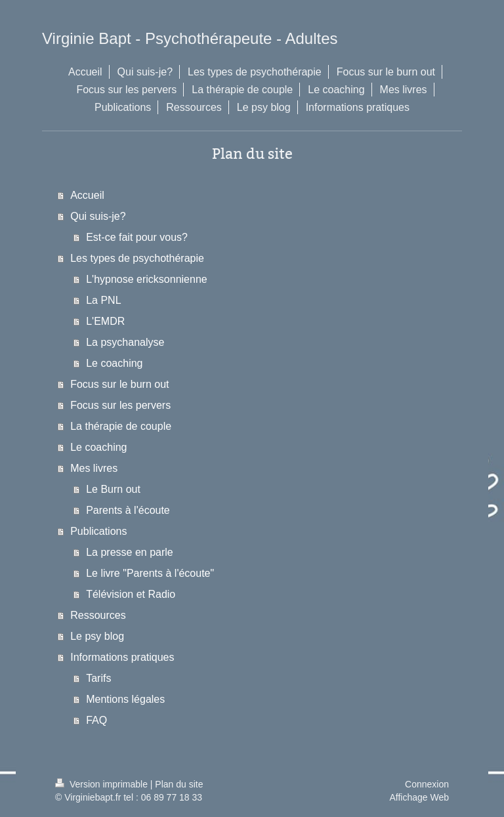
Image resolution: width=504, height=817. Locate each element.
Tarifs (98, 678)
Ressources (98, 615)
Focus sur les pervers (120, 405)
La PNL (103, 300)
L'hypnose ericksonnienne (147, 279)
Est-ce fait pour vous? (137, 237)
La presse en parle (130, 552)
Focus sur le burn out (119, 384)
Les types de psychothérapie (137, 258)
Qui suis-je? (98, 216)
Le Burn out (113, 489)
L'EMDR (105, 321)
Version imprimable (103, 784)
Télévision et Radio (131, 594)
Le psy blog (97, 636)
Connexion (427, 784)
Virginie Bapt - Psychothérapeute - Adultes (190, 38)
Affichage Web (419, 797)
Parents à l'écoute (128, 510)
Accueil (87, 195)
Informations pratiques (122, 657)
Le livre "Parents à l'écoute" (150, 573)
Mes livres (94, 468)
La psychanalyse (125, 342)
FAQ (96, 720)
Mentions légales (125, 699)
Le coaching (114, 363)
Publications (98, 531)
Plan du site (179, 784)
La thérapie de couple (121, 426)
